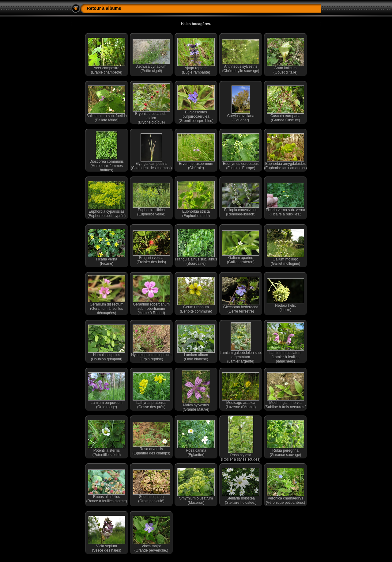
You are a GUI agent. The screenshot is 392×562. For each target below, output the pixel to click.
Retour (94, 8)
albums (113, 8)
